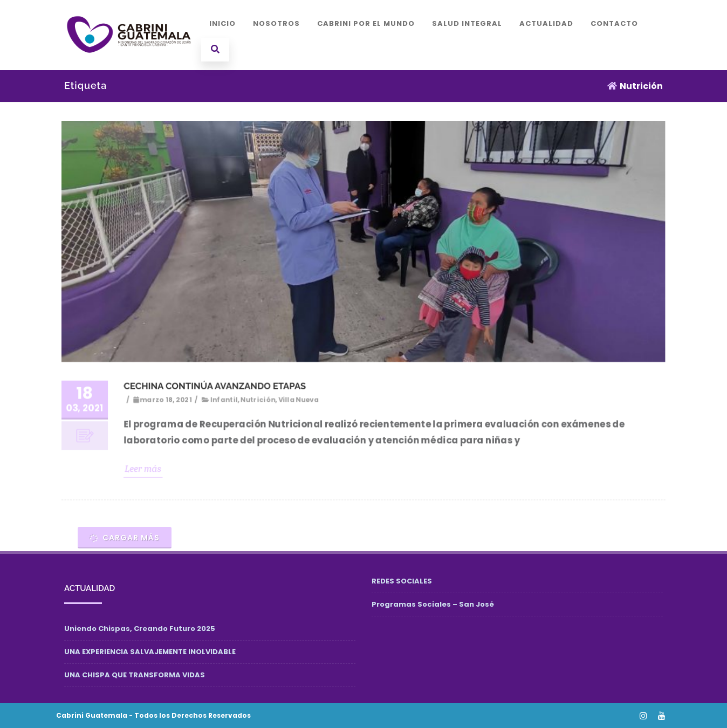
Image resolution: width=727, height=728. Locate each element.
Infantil (226, 399)
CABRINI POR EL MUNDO (366, 23)
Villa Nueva (299, 399)
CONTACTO (614, 23)
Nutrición (259, 399)
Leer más (146, 468)
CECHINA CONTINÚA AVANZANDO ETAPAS (217, 386)
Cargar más (124, 538)
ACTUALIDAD (546, 23)
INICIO (222, 23)
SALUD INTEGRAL (467, 23)
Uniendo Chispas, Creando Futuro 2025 (140, 629)
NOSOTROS (276, 23)
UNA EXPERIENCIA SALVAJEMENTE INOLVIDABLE (150, 652)
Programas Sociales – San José (433, 604)
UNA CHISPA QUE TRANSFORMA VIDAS (135, 675)
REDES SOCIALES (402, 581)
